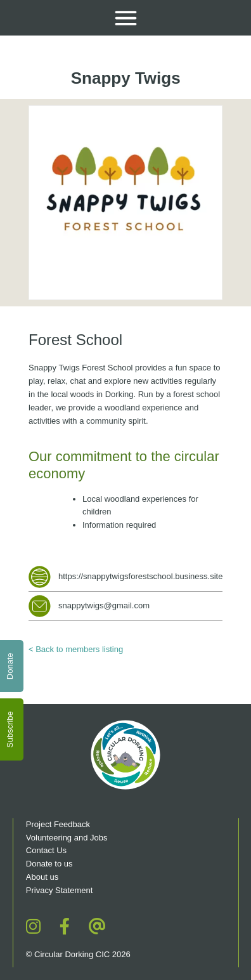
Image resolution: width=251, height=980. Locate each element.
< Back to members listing (76, 649)
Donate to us (50, 864)
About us (42, 877)
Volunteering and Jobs (67, 838)
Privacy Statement (60, 890)
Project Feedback (58, 824)
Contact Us (46, 850)
